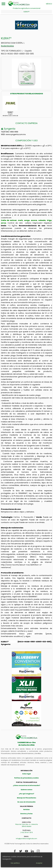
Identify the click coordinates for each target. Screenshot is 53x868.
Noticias (26, 810)
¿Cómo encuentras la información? (26, 785)
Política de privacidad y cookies (26, 778)
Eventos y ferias (26, 814)
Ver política (15, 863)
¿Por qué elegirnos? (26, 794)
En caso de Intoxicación (26, 802)
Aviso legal (27, 774)
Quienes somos (26, 790)
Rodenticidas (7, 46)
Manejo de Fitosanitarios (27, 798)
